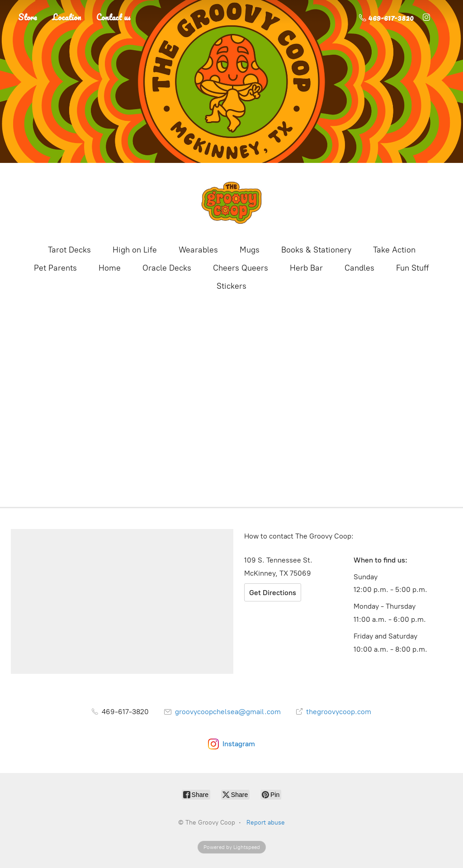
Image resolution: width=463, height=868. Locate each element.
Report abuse (266, 823)
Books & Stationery (316, 250)
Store (28, 17)
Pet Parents (55, 268)
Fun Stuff (413, 268)
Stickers (231, 286)
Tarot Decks (69, 250)
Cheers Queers (241, 268)
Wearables (198, 250)
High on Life (135, 250)
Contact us (113, 17)
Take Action (394, 250)
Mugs (250, 250)
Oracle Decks (167, 268)
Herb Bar (306, 268)
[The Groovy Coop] (231, 203)
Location (67, 17)
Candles (359, 268)
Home (110, 268)
